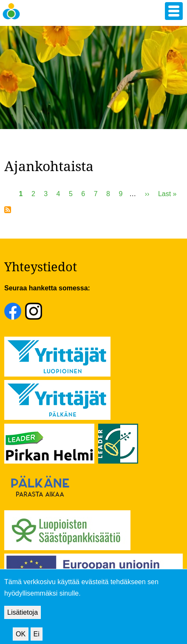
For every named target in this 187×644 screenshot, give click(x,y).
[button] (174, 11)
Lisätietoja (23, 620)
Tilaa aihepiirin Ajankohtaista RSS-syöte (8, 210)
